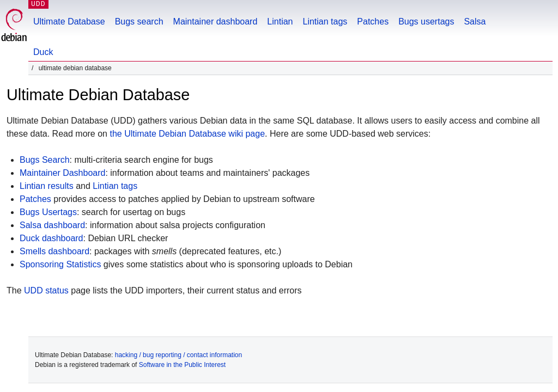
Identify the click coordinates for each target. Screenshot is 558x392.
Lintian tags (325, 22)
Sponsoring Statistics (60, 264)
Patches (373, 22)
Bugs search (139, 22)
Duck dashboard (51, 238)
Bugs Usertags (48, 212)
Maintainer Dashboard (62, 173)
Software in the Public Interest (182, 365)
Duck (43, 52)
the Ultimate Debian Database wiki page (187, 134)
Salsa (475, 22)
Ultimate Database (69, 22)
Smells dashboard (54, 251)
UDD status (46, 290)
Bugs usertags (426, 22)
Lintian (280, 22)
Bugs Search (45, 160)
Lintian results (47, 186)
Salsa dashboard (52, 225)
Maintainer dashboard (216, 22)
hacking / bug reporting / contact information (178, 355)
